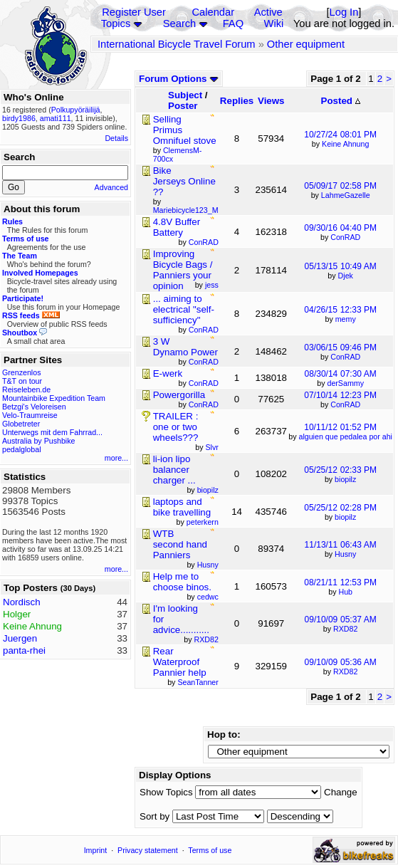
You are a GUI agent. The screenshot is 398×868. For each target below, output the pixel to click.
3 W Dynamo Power (185, 347)
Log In (344, 12)
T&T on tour (22, 381)
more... (116, 458)
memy (346, 319)
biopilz (345, 479)
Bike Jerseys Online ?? (184, 181)
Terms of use (210, 850)
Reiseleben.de (26, 389)
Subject (185, 95)
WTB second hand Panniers (180, 544)
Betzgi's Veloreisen (34, 407)
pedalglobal (22, 449)
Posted (341, 101)
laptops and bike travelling (182, 507)
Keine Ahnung (345, 144)
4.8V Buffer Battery (177, 227)
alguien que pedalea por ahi (345, 436)
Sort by (155, 816)
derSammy (345, 383)
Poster (183, 106)
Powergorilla (179, 395)
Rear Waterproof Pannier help (180, 662)
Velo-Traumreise (30, 415)
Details (116, 138)
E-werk (168, 373)
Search (179, 23)
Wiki (274, 23)
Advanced (111, 187)
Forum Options (179, 79)
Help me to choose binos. (182, 582)
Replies (237, 101)
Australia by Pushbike (38, 441)
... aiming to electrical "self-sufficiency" (184, 309)
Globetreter (21, 424)
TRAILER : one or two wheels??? (176, 427)
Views (271, 101)
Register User (134, 12)
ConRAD (345, 237)
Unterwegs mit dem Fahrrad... (52, 432)
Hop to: (224, 734)
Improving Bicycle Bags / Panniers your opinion (183, 270)
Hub (345, 592)
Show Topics (166, 792)
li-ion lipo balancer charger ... (174, 470)
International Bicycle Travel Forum (177, 44)
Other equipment (306, 44)
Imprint (96, 850)
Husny (345, 554)
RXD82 (345, 629)
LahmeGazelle (346, 195)
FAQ (233, 23)
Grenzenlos (22, 372)
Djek (346, 276)
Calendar (213, 12)
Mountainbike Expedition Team (54, 398)
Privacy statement (148, 850)
